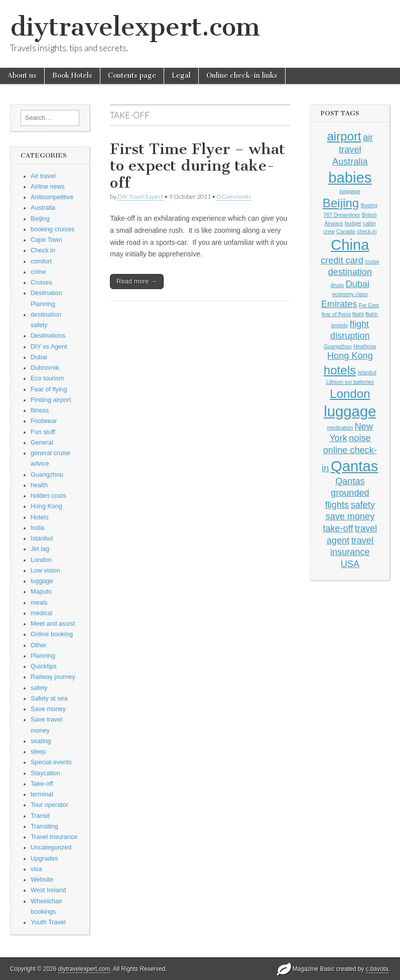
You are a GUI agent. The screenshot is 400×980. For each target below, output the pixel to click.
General (42, 443)
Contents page (132, 76)
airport (344, 136)
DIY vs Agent (49, 347)
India (37, 528)
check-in (367, 231)
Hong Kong (46, 506)
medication (340, 428)
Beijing (40, 219)
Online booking (52, 634)
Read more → (137, 281)
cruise (372, 261)
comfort (41, 261)
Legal (181, 76)
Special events (51, 762)
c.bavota (377, 969)
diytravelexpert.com (135, 27)
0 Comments (234, 196)
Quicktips (44, 666)
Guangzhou (47, 475)
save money (350, 516)
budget (353, 223)
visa (36, 869)
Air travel (43, 176)
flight (358, 314)
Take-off (42, 784)
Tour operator (49, 805)
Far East (369, 305)
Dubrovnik (45, 368)
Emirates (339, 304)
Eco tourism (47, 378)
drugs (338, 285)
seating (41, 741)
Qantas (355, 466)
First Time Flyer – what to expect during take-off (197, 166)
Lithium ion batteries (350, 382)
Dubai (39, 357)
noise (360, 438)
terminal (42, 794)
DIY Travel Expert (140, 196)
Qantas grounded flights (347, 493)
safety (39, 688)
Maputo (41, 592)
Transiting (44, 826)
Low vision (45, 571)
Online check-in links (242, 76)
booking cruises (53, 229)
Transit (40, 816)
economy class (350, 294)
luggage (42, 581)
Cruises (41, 283)
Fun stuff (43, 432)
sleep (38, 752)
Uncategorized (51, 848)
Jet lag (40, 549)
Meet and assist (53, 624)
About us (22, 76)
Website (42, 880)
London (41, 560)
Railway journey (53, 677)
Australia (43, 208)
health (39, 485)
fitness (40, 410)
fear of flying (336, 314)
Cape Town (46, 240)
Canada (346, 231)
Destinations (48, 336)
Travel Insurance (54, 837)
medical (41, 613)
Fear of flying (49, 389)
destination (350, 272)
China (350, 245)
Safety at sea (49, 698)
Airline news (48, 187)
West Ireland (48, 890)
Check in (43, 250)
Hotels (40, 517)
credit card (342, 260)
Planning (43, 656)
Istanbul (42, 538)
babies (350, 177)
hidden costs (48, 496)
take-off (338, 528)
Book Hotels (72, 76)
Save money (48, 709)
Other (39, 645)
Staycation (45, 773)
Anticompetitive (52, 197)
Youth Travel (48, 922)
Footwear (44, 421)
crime (38, 272)
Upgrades (44, 859)
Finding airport (51, 400)
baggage (350, 191)
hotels (340, 370)
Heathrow (365, 346)
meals (39, 603)
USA (350, 564)
